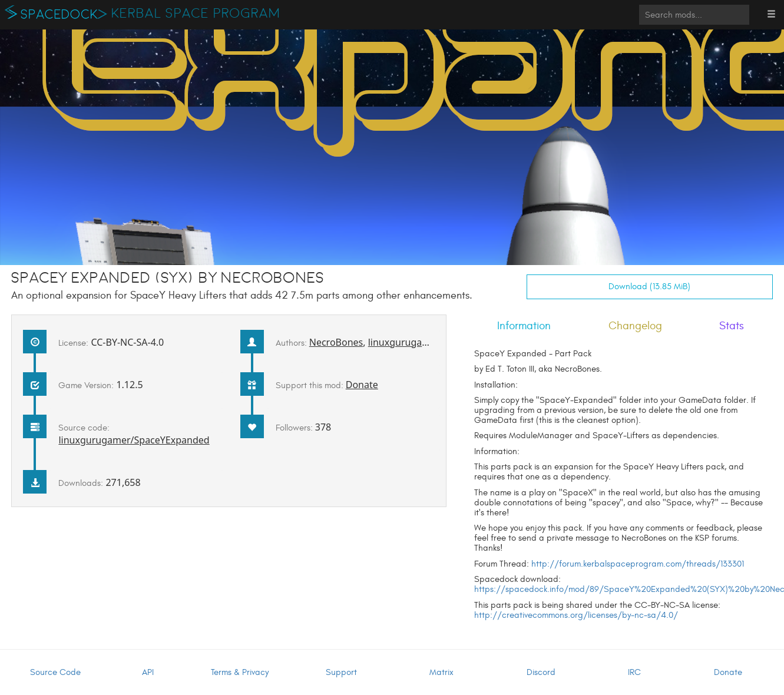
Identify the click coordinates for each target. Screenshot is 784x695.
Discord (541, 672)
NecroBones (336, 342)
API (148, 672)
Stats (732, 326)
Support (341, 672)
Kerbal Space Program (196, 14)
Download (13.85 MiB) (649, 287)
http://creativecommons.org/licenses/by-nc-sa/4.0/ (576, 615)
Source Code (55, 672)
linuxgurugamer (404, 342)
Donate (362, 385)
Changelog (635, 326)
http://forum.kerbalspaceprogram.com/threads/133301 (638, 564)
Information (524, 326)
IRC (634, 672)
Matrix (441, 672)
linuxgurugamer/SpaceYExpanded (134, 440)
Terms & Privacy (240, 672)
